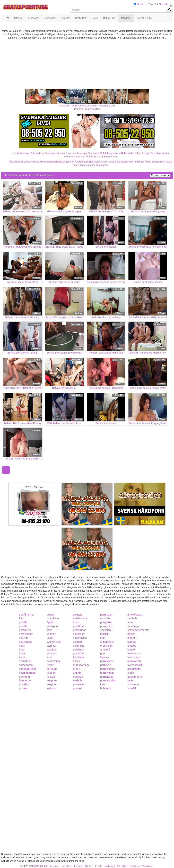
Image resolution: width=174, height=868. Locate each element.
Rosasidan (79, 157)
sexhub (77, 680)
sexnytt (77, 615)
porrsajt (78, 688)
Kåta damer (102, 165)
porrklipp (24, 684)
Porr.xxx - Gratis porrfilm (87, 109)
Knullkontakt (81, 162)
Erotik (92, 162)
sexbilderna (80, 618)
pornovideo (107, 673)
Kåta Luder (14, 162)
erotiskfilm (106, 646)
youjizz (51, 677)
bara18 (132, 688)
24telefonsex (135, 615)
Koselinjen (82, 153)
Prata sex (71, 153)
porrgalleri (106, 622)
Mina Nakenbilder (125, 153)
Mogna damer (88, 165)
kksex (77, 661)
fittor (22, 618)
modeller (105, 618)
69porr (50, 665)
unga (50, 638)
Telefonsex (51, 153)
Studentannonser (56, 162)
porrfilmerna (26, 615)
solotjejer (52, 650)
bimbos (132, 646)
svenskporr (26, 661)
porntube (106, 665)
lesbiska (51, 688)
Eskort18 (98, 157)
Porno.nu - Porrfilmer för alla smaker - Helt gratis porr (87, 106)
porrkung (52, 669)
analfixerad (134, 661)
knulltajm (78, 657)
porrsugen (106, 615)
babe (22, 653)
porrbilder (79, 653)
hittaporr (132, 638)
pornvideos (107, 661)
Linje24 (16, 153)
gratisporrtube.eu (38, 866)
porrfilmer (79, 626)
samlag (132, 642)
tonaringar (134, 626)
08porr (77, 673)
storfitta (51, 646)
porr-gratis (106, 626)
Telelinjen (25, 153)
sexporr (78, 642)
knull (22, 646)
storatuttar (134, 684)
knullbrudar (26, 642)
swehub (132, 618)
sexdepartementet (138, 630)
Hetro (140, 4)
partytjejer (25, 630)
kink (103, 684)
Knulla (148, 162)
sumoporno (26, 665)
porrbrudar (79, 630)
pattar (131, 680)
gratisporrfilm (81, 665)
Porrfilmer (139, 162)
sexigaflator (134, 669)
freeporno (25, 680)
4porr (50, 622)
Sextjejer (68, 157)
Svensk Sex (127, 162)
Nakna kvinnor (38, 162)
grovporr (52, 653)
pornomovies (108, 680)
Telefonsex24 (95, 153)
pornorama (107, 677)
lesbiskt (105, 634)
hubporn (105, 688)
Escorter (70, 162)
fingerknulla (107, 642)
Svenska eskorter (160, 153)
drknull (51, 615)
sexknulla (79, 646)
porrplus (78, 677)
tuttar (130, 622)
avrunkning (53, 661)
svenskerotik (135, 665)
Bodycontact (110, 157)
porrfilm (24, 622)
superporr (79, 634)
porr (103, 653)
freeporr (51, 684)
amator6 (105, 650)
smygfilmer (53, 618)
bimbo (131, 650)
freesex (105, 657)
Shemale (163, 4)
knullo (23, 657)
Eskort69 (25, 162)
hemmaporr (134, 653)
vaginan (51, 634)
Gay (151, 4)
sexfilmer (79, 650)
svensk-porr (54, 642)
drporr (77, 669)
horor (76, 622)
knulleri (23, 638)
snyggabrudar (27, 673)
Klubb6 (89, 157)
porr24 (131, 634)
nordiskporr (26, 634)
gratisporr (52, 626)
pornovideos (108, 669)
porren (23, 688)
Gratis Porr (101, 162)
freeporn (52, 680)
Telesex (61, 153)
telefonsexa (134, 657)
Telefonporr (109, 153)
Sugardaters (158, 162)
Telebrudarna (38, 153)
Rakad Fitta (114, 162)
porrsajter (79, 684)
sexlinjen (106, 630)
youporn (51, 673)
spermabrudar (28, 669)
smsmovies (80, 638)
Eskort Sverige (142, 153)
